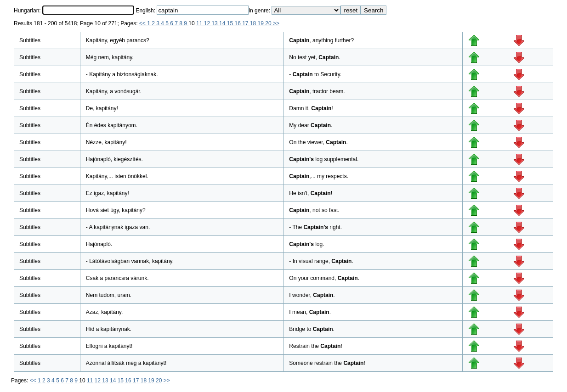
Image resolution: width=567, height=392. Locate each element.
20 (269, 23)
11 (200, 23)
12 (208, 23)
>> (276, 23)
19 (262, 23)
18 (254, 23)
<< (143, 23)
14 (223, 23)
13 (215, 23)
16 (238, 23)
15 (231, 23)
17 (246, 23)
